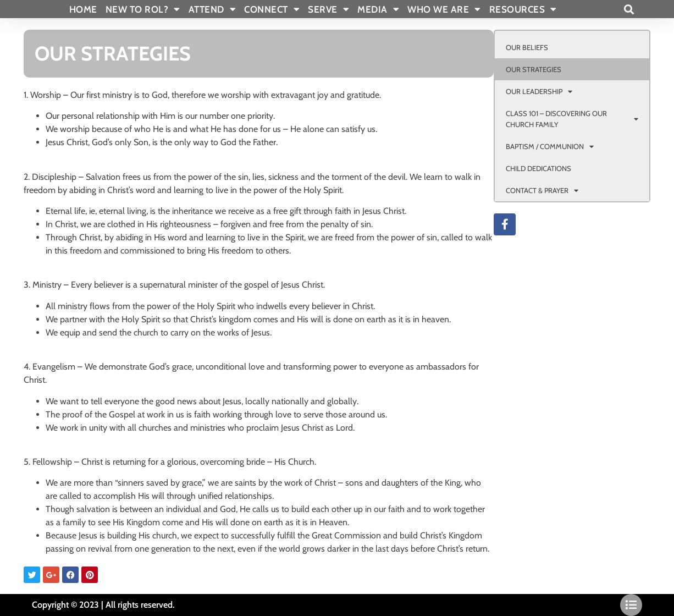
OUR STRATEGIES (534, 69)
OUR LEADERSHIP (539, 92)
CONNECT (272, 9)
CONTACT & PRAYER (542, 191)
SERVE (328, 9)
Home (83, 9)
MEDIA (378, 9)
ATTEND (212, 9)
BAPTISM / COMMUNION (550, 147)
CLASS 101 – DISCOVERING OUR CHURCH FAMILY (572, 119)
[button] (629, 9)
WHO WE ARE (444, 9)
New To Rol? (143, 9)
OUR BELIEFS (527, 47)
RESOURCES (523, 9)
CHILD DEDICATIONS (538, 168)
